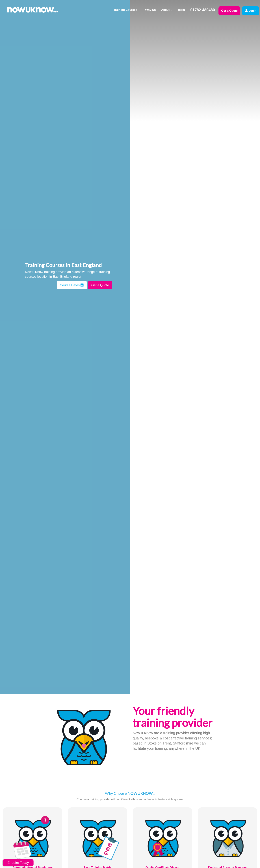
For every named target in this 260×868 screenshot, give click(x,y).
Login (251, 11)
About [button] (167, 10)
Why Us (150, 10)
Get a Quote (229, 11)
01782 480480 (203, 10)
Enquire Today (18, 863)
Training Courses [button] (127, 10)
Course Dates (72, 285)
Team (181, 10)
